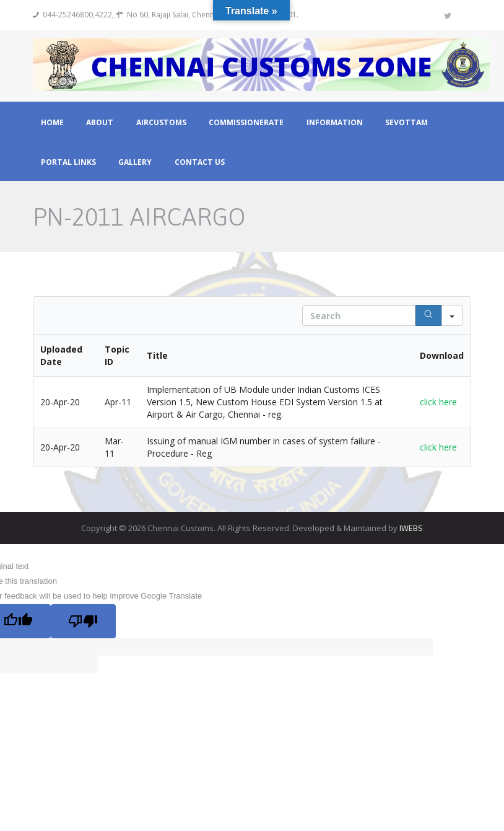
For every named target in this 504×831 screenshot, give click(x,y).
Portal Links (68, 162)
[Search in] (452, 316)
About (100, 123)
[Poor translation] (84, 621)
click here (438, 402)
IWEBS (411, 529)
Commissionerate (246, 123)
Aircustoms (161, 123)
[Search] (428, 316)
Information (335, 123)
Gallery (135, 162)
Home (52, 123)
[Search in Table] (359, 316)
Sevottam (406, 123)
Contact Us (200, 162)
